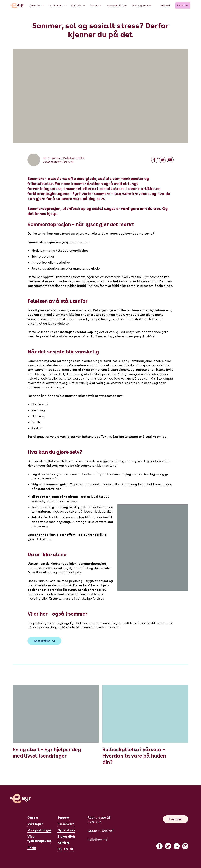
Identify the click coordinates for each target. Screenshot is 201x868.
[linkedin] (177, 846)
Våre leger (35, 824)
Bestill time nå (44, 641)
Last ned (165, 6)
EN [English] (66, 849)
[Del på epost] (170, 160)
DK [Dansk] (60, 849)
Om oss (33, 817)
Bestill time (183, 6)
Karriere (64, 843)
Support (63, 817)
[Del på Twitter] (162, 160)
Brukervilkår (66, 836)
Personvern (66, 824)
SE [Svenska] (72, 849)
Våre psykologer (39, 830)
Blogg (32, 847)
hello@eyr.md (97, 839)
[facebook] (159, 846)
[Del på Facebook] (155, 160)
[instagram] (185, 846)
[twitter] (168, 846)
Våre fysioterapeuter (39, 839)
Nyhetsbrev (66, 830)
